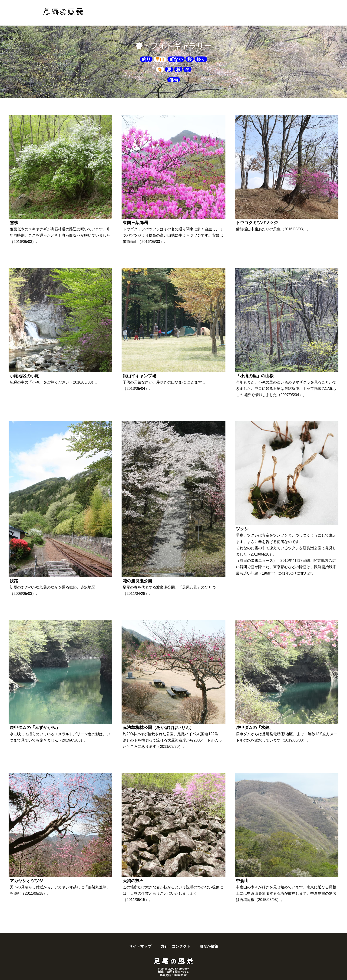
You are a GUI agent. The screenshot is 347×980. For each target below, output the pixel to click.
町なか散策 (209, 946)
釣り (146, 59)
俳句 (174, 80)
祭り (201, 59)
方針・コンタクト (175, 946)
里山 (160, 59)
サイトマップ (140, 946)
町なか (176, 59)
